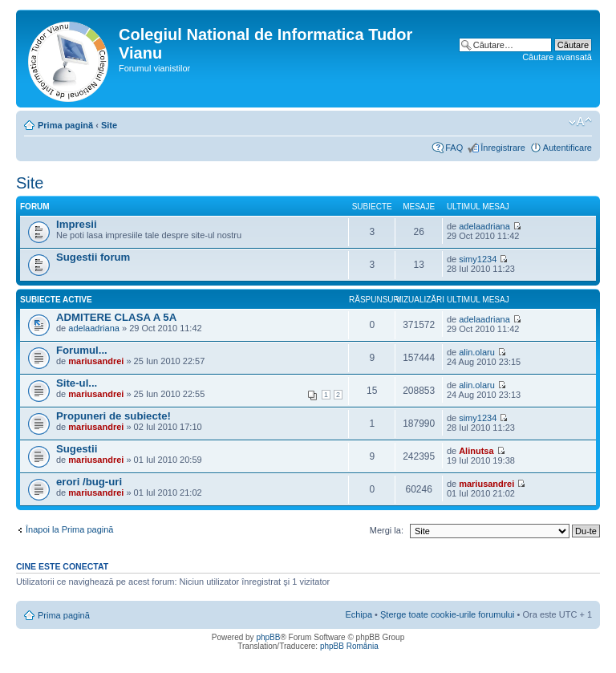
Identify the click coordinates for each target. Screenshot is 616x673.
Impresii (77, 224)
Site (109, 125)
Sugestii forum (93, 257)
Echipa (359, 614)
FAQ (454, 148)
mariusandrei (96, 361)
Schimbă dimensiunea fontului (580, 122)
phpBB (268, 637)
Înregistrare (503, 148)
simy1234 (478, 259)
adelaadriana (484, 226)
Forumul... (82, 350)
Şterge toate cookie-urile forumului (448, 614)
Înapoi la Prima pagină (69, 529)
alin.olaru (477, 352)
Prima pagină (65, 125)
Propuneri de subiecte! (113, 416)
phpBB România (349, 646)
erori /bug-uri (89, 482)
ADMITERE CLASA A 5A (116, 317)
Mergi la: (387, 530)
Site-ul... (77, 383)
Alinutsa (476, 451)
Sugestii (77, 449)
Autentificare (567, 148)
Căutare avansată (557, 57)
